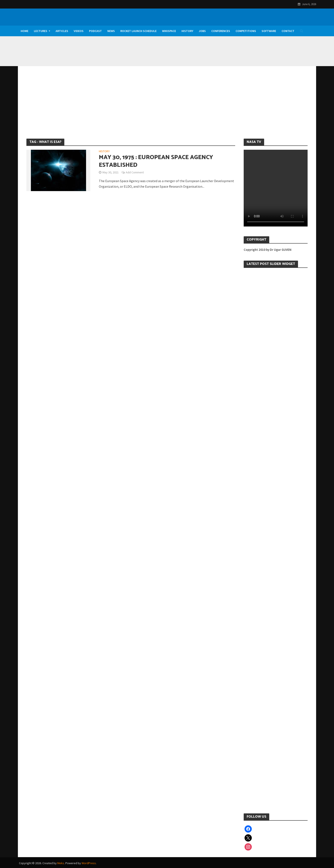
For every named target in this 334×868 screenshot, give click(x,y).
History (187, 31)
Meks (61, 863)
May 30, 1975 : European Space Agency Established (156, 161)
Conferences (221, 31)
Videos (79, 31)
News (111, 31)
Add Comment (135, 172)
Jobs (202, 31)
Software (269, 31)
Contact (288, 31)
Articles (62, 31)
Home (24, 31)
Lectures (41, 31)
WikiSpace (169, 31)
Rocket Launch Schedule (138, 31)
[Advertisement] (167, 107)
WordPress (89, 863)
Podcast (95, 31)
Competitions (246, 31)
